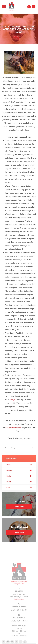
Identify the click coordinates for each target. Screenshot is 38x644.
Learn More (19, 506)
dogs (8, 465)
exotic (9, 476)
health (9, 482)
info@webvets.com (13, 428)
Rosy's (13, 400)
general (9, 470)
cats (8, 487)
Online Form (19, 532)
